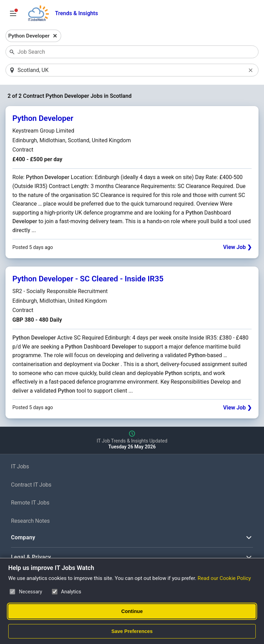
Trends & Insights (76, 13)
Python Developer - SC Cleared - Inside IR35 (88, 279)
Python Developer (43, 118)
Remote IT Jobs (30, 503)
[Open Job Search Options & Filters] (13, 13)
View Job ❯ (237, 247)
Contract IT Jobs (31, 485)
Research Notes (30, 521)
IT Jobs (20, 466)
